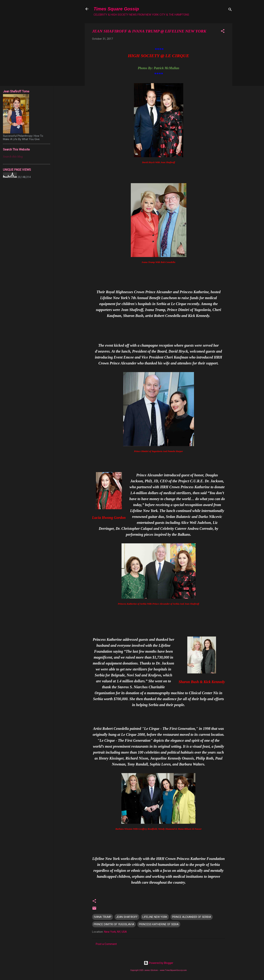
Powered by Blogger (158, 963)
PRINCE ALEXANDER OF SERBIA (192, 917)
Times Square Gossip (116, 9)
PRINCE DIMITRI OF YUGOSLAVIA (114, 924)
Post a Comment (106, 944)
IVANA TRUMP (103, 917)
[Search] (230, 10)
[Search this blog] (26, 157)
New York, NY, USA (115, 932)
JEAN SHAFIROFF (127, 917)
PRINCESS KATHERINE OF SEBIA (159, 924)
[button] (223, 32)
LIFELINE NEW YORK (155, 917)
